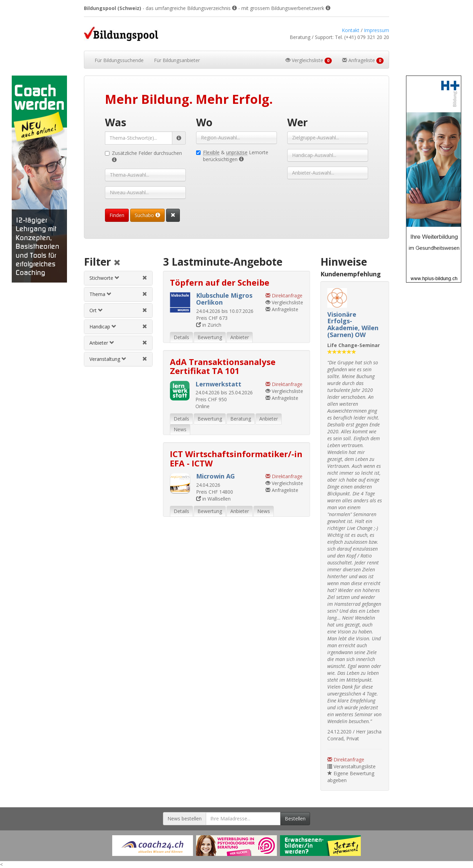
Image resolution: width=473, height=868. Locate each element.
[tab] (118, 278)
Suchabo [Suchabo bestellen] (147, 215)
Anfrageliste (282, 309)
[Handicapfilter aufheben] (145, 327)
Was (116, 122)
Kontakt (351, 30)
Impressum (377, 30)
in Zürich (209, 325)
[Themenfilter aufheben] (145, 294)
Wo (204, 122)
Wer (297, 122)
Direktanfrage (346, 759)
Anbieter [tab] (240, 337)
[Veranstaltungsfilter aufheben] (145, 359)
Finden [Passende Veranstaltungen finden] (117, 215)
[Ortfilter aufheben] (145, 310)
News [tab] (180, 429)
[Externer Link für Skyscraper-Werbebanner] (39, 179)
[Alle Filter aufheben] (117, 263)
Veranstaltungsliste (351, 766)
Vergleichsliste (284, 302)
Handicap (103, 327)
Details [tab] (181, 337)
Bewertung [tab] (210, 337)
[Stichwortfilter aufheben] (145, 278)
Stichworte (104, 278)
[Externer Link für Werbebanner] (153, 846)
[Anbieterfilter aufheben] (145, 343)
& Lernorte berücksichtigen (232, 156)
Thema (100, 294)
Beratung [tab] (241, 419)
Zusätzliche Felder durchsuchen (143, 156)
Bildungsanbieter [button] (177, 60)
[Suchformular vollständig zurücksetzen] (173, 215)
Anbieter (102, 343)
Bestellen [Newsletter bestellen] (295, 818)
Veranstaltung (108, 359)
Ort (96, 310)
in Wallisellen (213, 499)
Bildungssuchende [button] (119, 60)
